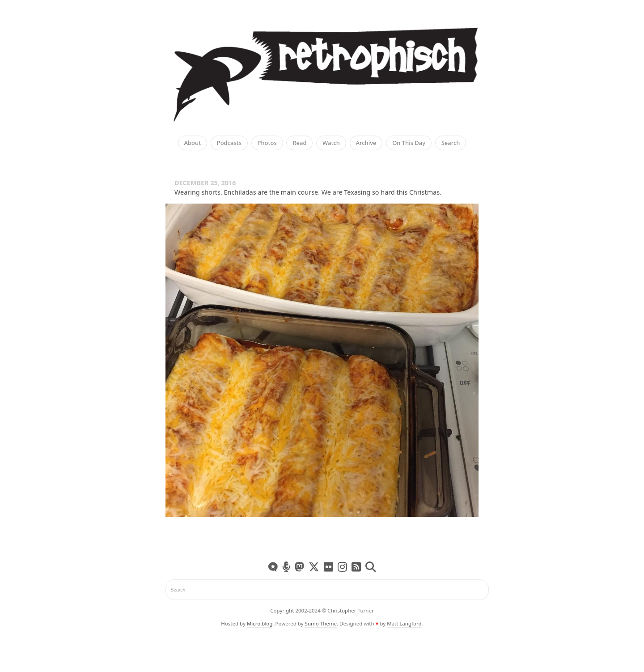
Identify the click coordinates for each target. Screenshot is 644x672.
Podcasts (229, 143)
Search (451, 143)
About (193, 143)
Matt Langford (404, 623)
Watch (331, 143)
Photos (267, 143)
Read (299, 143)
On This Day (409, 143)
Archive (366, 143)
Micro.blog (260, 623)
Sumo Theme (321, 623)
